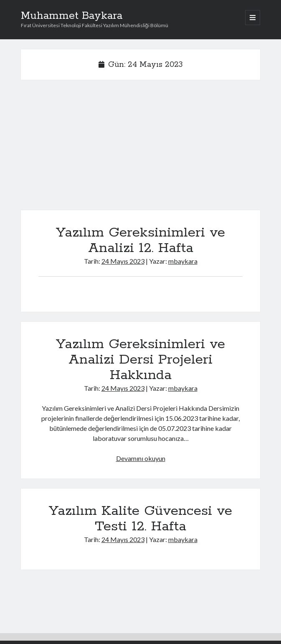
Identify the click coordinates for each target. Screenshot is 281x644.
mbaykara (183, 261)
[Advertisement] (140, 148)
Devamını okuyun (141, 458)
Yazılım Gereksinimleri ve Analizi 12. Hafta (140, 241)
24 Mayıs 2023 (123, 261)
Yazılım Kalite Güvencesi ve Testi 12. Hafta (140, 519)
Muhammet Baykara (72, 16)
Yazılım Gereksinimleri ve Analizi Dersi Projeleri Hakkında (140, 360)
